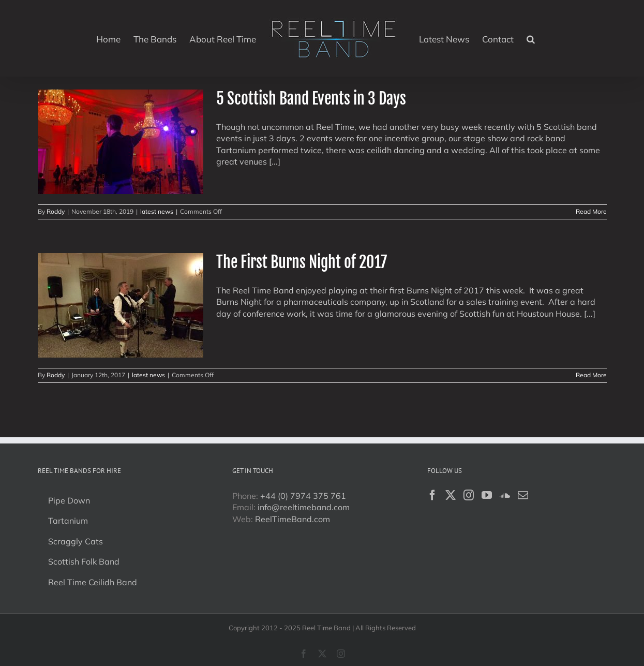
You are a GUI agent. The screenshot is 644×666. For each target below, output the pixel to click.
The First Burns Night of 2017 (302, 262)
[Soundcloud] (505, 495)
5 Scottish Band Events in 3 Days (311, 99)
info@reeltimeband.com (304, 507)
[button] (531, 38)
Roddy (56, 211)
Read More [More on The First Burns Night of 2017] (591, 375)
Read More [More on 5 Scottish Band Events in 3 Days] (591, 211)
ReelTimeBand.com (293, 519)
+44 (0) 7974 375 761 (303, 496)
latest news (157, 211)
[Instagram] (469, 495)
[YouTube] (487, 495)
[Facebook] (432, 495)
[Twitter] (451, 495)
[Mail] (523, 495)
